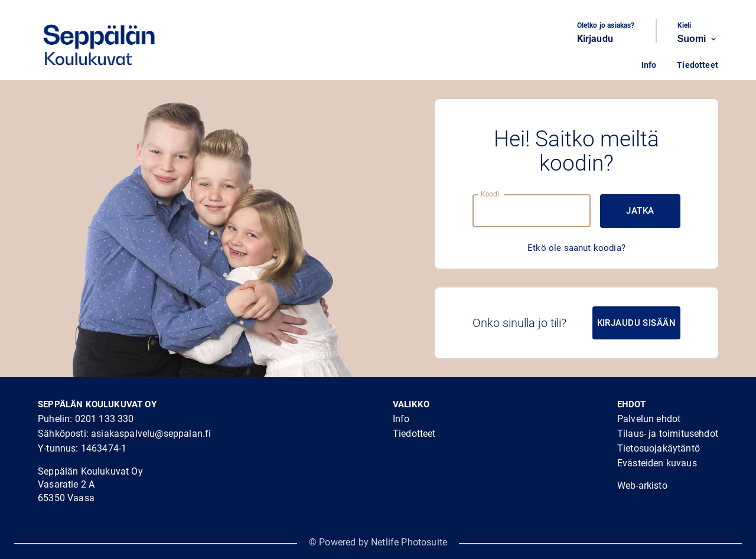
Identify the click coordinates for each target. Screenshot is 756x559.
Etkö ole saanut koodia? (576, 248)
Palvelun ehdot (649, 419)
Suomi (698, 39)
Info (649, 65)
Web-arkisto (642, 486)
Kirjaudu (595, 39)
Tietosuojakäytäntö (659, 448)
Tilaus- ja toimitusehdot (668, 434)
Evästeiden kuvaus (657, 463)
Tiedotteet (698, 65)
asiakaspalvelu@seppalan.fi (151, 434)
